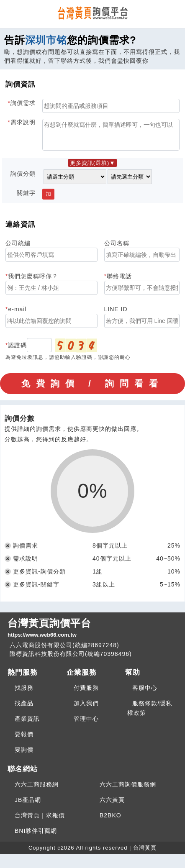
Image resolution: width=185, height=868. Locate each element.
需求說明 (23, 122)
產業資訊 (27, 724)
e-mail (17, 314)
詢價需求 (23, 103)
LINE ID (116, 314)
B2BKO (110, 820)
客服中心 (145, 693)
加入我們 (86, 708)
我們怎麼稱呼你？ (33, 281)
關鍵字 (26, 198)
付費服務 (86, 693)
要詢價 (24, 755)
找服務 (24, 693)
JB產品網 (28, 805)
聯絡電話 (119, 281)
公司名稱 (117, 248)
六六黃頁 (112, 805)
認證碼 (17, 350)
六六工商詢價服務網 (128, 789)
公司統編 (18, 248)
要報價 (24, 739)
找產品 (24, 708)
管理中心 (86, 724)
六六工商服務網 (37, 789)
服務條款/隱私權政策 (150, 713)
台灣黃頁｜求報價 (40, 820)
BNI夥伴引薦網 (36, 836)
